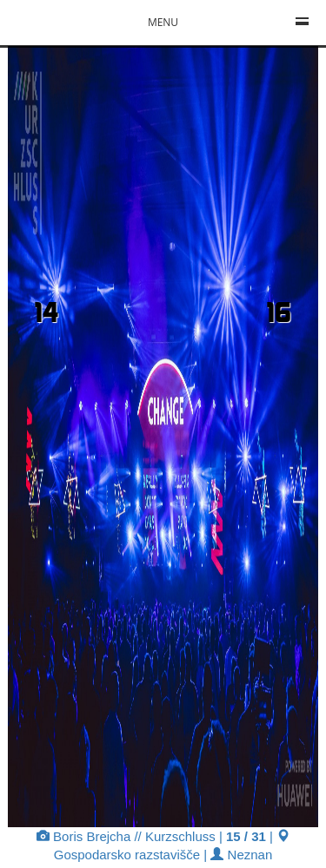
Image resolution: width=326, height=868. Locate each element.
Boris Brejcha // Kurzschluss (126, 836)
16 (279, 312)
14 (47, 312)
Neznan (241, 855)
